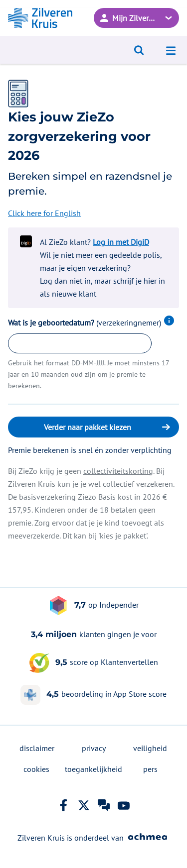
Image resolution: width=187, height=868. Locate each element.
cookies (36, 769)
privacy (94, 748)
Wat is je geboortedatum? (92, 323)
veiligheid (150, 748)
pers (150, 769)
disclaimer (37, 748)
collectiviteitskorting (118, 471)
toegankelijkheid (93, 769)
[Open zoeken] (139, 50)
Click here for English (44, 213)
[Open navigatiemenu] (171, 50)
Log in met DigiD (121, 242)
